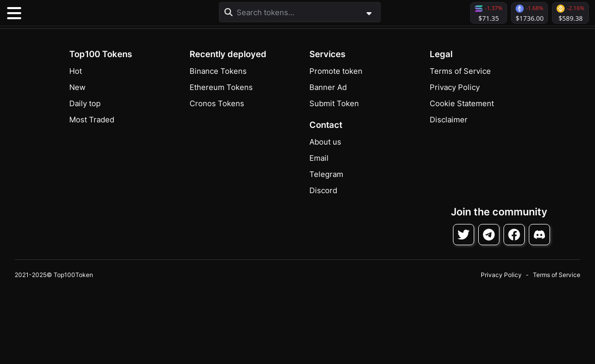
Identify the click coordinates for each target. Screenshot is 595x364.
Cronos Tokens (217, 103)
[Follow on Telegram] (489, 235)
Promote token (336, 71)
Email (319, 158)
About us (325, 142)
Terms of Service (460, 71)
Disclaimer (449, 120)
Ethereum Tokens (221, 87)
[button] (81, 13)
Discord (323, 190)
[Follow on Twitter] (464, 235)
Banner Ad (328, 87)
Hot (76, 71)
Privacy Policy (455, 87)
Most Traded (92, 120)
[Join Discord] (539, 235)
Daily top (85, 103)
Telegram (326, 174)
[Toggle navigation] (14, 13)
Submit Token (334, 103)
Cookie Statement (462, 103)
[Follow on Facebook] (514, 235)
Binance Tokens (218, 71)
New (77, 87)
